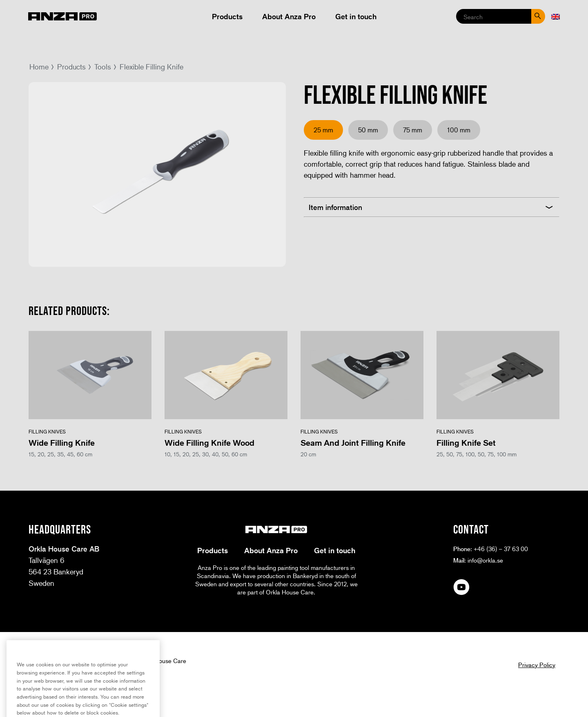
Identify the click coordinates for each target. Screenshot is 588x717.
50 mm (368, 130)
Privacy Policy (537, 665)
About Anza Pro (289, 16)
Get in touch (356, 16)
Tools (103, 67)
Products (227, 16)
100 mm (459, 130)
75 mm (413, 130)
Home (39, 67)
